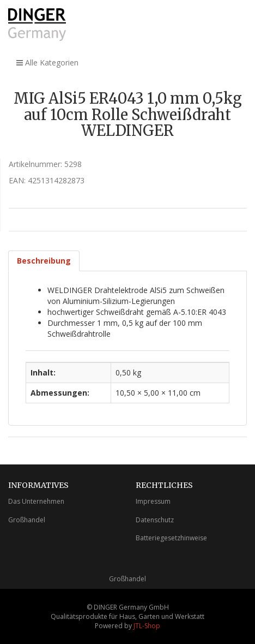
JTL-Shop (147, 626)
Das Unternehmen (36, 501)
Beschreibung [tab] (44, 261)
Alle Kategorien (47, 62)
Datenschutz (155, 520)
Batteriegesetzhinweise (171, 538)
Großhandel (27, 520)
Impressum (153, 501)
